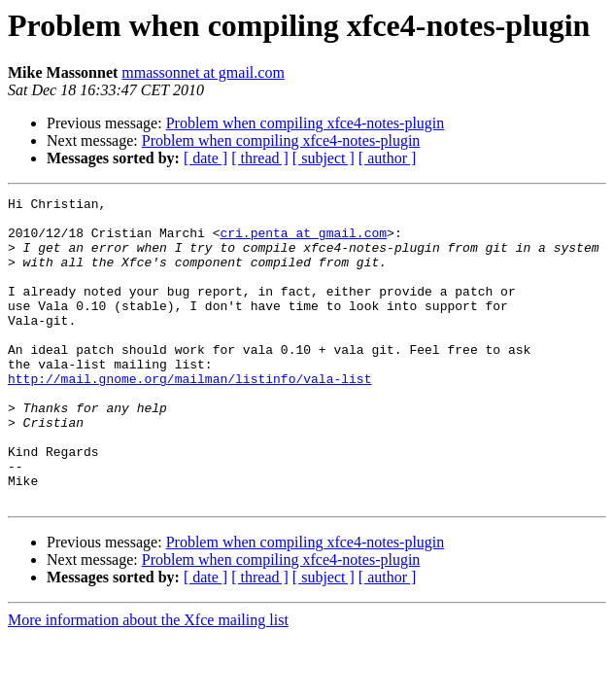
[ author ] (388, 158)
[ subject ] (324, 158)
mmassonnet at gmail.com (203, 72)
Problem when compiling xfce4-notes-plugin (306, 123)
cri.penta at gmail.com (303, 241)
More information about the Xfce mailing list (148, 681)
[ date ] (205, 158)
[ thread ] (260, 158)
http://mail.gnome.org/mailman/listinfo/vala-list (189, 416)
